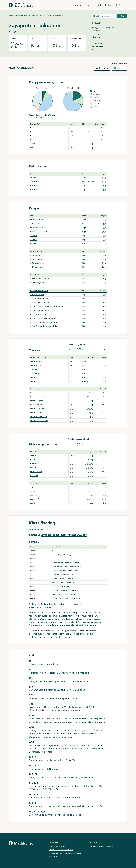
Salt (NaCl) (34, 456)
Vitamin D (34, 377)
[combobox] (104, 16)
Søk (122, 16)
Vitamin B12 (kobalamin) (39, 417)
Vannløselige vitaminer (39, 389)
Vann (32, 148)
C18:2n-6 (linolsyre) (37, 294)
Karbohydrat (35, 132)
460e (72, 136)
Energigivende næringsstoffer (104, 28)
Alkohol (33, 144)
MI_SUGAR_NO (88, 182)
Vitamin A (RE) (35, 365)
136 (84, 255)
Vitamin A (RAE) (36, 361)
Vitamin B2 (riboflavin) (38, 397)
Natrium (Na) (35, 464)
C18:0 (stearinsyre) (37, 267)
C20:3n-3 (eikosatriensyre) (40, 302)
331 (83, 178)
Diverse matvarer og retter (18, 15)
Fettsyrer (96, 31)
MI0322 (72, 365)
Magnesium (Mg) (36, 472)
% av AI (103, 357)
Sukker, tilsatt (35, 186)
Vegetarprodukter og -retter (41, 15)
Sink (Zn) (33, 491)
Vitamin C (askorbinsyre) (39, 420)
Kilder (94, 50)
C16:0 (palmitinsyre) (37, 263)
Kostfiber (34, 136)
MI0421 (72, 405)
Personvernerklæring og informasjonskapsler (65, 853)
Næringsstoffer (103, 5)
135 (83, 235)
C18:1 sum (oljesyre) (37, 283)
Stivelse (33, 178)
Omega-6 (34, 239)
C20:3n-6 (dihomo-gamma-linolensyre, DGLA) (47, 306)
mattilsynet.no (55, 856)
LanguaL (33, 631)
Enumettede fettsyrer (38, 228)
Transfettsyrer (35, 224)
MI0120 (72, 456)
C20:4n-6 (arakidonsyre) (39, 314)
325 (71, 503)
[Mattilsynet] (21, 843)
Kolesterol (34, 243)
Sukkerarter (34, 182)
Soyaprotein (60, 15)
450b (84, 220)
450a (71, 128)
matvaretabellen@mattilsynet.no (102, 846)
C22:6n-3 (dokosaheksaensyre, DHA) (44, 326)
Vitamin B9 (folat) (37, 413)
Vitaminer (96, 37)
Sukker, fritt (34, 190)
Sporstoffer (97, 43)
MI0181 (72, 132)
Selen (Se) (34, 495)
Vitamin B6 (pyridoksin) (39, 409)
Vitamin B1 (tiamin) (37, 393)
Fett (32, 128)
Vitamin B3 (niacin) (37, 401)
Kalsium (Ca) (35, 460)
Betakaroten (36, 373)
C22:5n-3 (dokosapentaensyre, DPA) (43, 322)
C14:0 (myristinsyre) (37, 259)
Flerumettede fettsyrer (39, 232)
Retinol (34, 369)
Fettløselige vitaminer (38, 357)
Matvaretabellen (25, 6)
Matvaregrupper (83, 5)
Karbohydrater (98, 34)
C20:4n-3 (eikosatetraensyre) (41, 310)
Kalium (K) (34, 468)
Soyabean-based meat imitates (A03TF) (64, 535)
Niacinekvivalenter (37, 405)
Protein (33, 140)
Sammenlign (102, 68)
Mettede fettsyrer (37, 220)
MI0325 (72, 361)
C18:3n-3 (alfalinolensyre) (39, 298)
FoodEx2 (33, 613)
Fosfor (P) (34, 475)
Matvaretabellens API (57, 846)
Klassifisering (97, 46)
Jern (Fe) (33, 487)
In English (121, 5)
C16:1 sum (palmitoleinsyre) (40, 279)
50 (70, 144)
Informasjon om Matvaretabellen (61, 850)
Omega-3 (34, 235)
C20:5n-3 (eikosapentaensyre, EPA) (43, 318)
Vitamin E (34, 381)
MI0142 (72, 148)
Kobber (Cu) (35, 499)
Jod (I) (32, 503)
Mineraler (96, 40)
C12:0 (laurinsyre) (36, 255)
